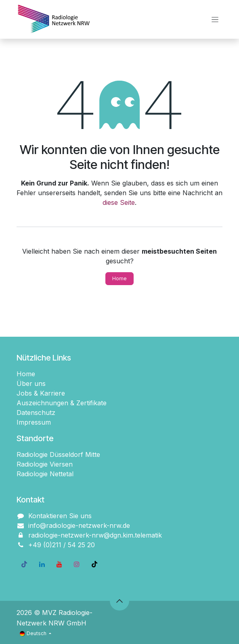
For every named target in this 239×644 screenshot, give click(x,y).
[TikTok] (94, 564)
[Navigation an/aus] (215, 20)
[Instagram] (77, 564)
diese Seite (119, 202)
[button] (119, 601)
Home (119, 278)
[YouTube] (59, 564)
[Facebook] (24, 564)
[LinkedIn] (42, 564)
